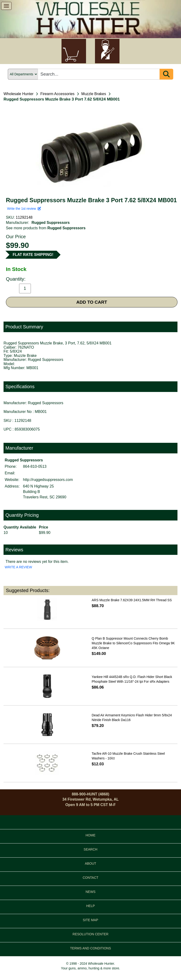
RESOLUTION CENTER (90, 934)
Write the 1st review (24, 209)
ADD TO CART (92, 302)
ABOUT (90, 863)
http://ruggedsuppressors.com (48, 480)
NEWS (90, 892)
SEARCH (90, 849)
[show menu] (6, 6)
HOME (90, 835)
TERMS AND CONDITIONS (90, 948)
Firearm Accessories (57, 94)
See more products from (46, 228)
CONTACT (91, 878)
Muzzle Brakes (94, 94)
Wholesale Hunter (19, 94)
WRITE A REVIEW (18, 567)
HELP (91, 906)
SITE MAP (90, 920)
